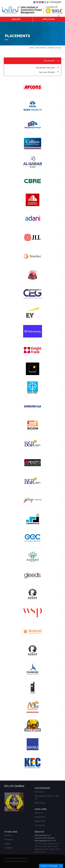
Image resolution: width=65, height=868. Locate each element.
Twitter (7, 844)
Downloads (40, 825)
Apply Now (49, 19)
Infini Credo (40, 803)
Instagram (9, 839)
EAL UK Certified (14, 786)
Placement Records (45, 68)
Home (32, 48)
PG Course (39, 792)
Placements (40, 817)
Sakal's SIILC (40, 821)
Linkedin (8, 835)
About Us (39, 813)
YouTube (8, 848)
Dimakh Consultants (20, 861)
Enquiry (16, 19)
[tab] (32, 61)
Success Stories (47, 72)
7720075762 (54, 2)
